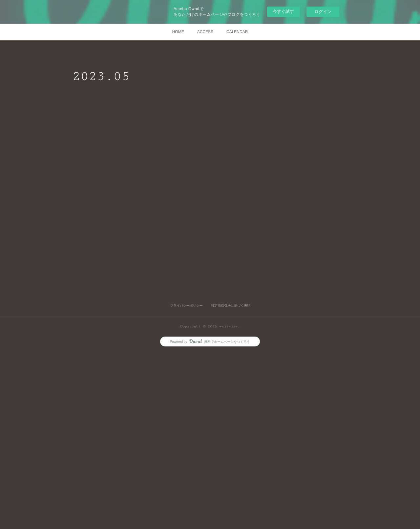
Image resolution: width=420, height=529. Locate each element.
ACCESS (205, 32)
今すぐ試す (283, 11)
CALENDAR (237, 32)
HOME (178, 32)
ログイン (323, 12)
